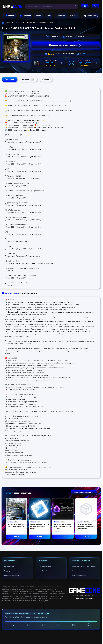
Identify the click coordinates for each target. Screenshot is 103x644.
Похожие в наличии (65, 45)
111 (63, 537)
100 (40, 537)
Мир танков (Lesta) (90, 16)
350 (16, 537)
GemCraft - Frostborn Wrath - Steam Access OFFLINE (62, 527)
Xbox (49, 16)
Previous (8, 518)
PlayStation (60, 16)
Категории (27, 16)
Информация (9, 566)
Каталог (11, 16)
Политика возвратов (12, 576)
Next (94, 518)
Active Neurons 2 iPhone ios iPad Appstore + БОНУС (40, 527)
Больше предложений (84, 492)
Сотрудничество (44, 566)
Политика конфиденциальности (83, 571)
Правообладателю (79, 576)
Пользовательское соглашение (83, 566)
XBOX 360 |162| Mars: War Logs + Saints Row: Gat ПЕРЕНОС (86, 527)
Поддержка (9, 571)
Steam (39, 16)
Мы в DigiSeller (43, 571)
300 (86, 537)
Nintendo (74, 16)
